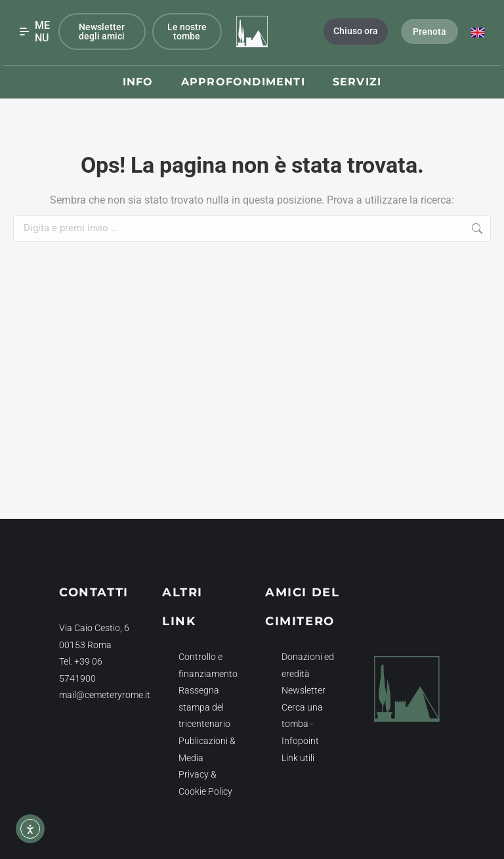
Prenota (430, 32)
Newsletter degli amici (102, 32)
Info (138, 82)
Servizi (357, 82)
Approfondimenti (243, 82)
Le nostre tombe (187, 32)
